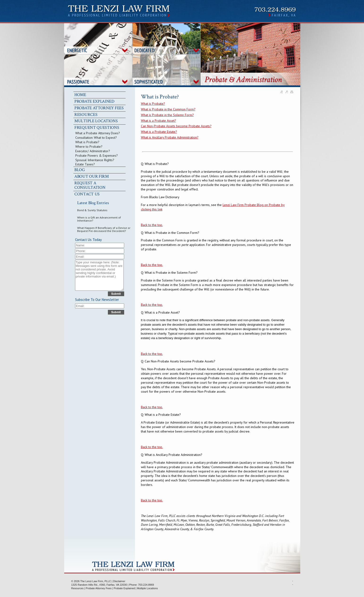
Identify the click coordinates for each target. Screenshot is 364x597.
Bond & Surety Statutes (92, 210)
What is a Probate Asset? (159, 121)
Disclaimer (119, 581)
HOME (80, 95)
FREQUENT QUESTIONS (97, 128)
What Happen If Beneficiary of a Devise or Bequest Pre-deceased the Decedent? (104, 229)
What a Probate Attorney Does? (98, 133)
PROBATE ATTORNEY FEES (99, 108)
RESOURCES (86, 115)
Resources (78, 588)
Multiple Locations (147, 588)
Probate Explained (124, 588)
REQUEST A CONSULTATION (90, 185)
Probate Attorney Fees (99, 588)
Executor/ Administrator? (93, 151)
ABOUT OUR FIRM (92, 176)
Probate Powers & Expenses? (97, 156)
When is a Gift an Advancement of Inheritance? (99, 219)
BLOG (80, 170)
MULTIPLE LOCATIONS (96, 121)
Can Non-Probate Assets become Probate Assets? (176, 126)
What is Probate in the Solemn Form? (167, 115)
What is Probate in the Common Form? (168, 109)
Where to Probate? (89, 147)
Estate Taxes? (85, 164)
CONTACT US (87, 194)
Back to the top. (152, 225)
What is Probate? (87, 142)
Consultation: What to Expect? (96, 138)
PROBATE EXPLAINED (94, 101)
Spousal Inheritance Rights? (95, 160)
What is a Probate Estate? (159, 132)
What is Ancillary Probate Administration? (170, 137)
